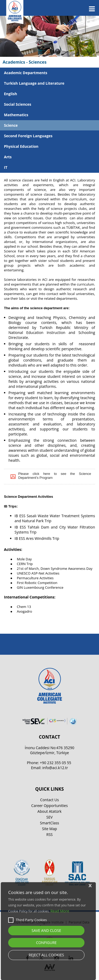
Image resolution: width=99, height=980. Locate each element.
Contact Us (49, 800)
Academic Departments (26, 73)
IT (6, 167)
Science (11, 125)
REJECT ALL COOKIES (46, 955)
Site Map (49, 829)
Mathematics (16, 115)
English (11, 94)
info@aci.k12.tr (55, 768)
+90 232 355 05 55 (56, 763)
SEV (50, 817)
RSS (50, 834)
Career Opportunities (49, 806)
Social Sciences (18, 104)
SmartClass (49, 823)
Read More (60, 911)
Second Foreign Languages (28, 136)
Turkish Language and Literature (34, 83)
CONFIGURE (46, 943)
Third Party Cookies (27, 920)
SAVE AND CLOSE (46, 930)
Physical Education (21, 146)
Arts (8, 157)
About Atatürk (49, 811)
